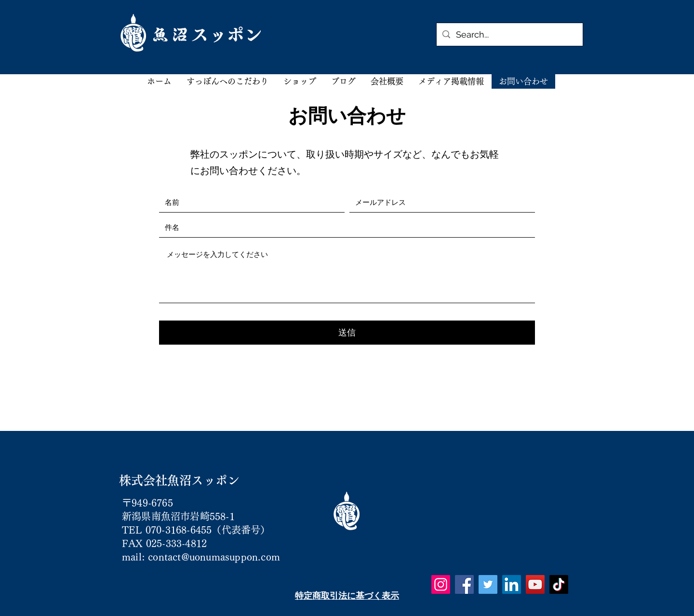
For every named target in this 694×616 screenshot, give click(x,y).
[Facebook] (464, 584)
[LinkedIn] (512, 584)
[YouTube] (535, 584)
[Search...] (509, 35)
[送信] (347, 333)
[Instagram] (441, 584)
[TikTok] (559, 584)
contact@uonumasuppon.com (214, 557)
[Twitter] (488, 584)
